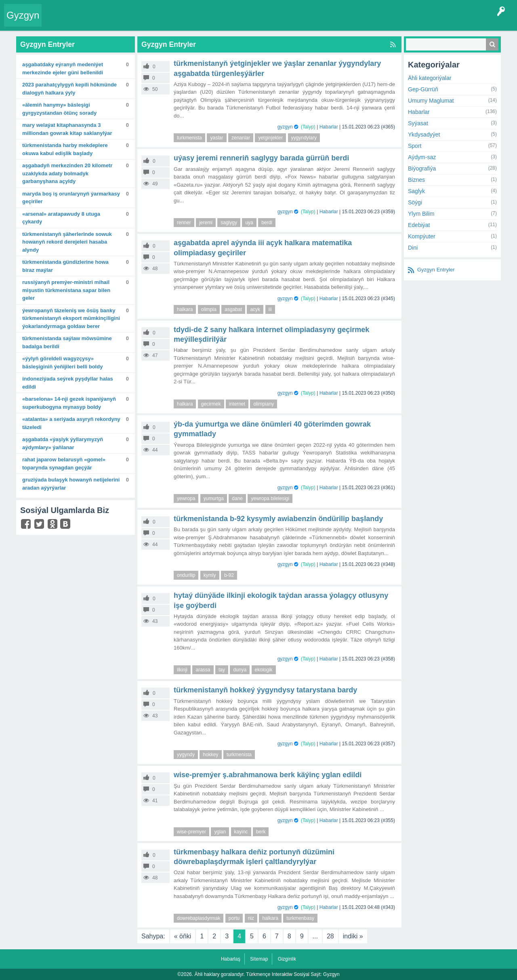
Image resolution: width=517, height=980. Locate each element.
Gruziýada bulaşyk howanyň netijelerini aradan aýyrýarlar (71, 484)
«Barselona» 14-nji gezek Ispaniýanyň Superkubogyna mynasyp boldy (69, 403)
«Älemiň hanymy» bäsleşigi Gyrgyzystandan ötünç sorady (59, 109)
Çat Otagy (288, 22)
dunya (240, 670)
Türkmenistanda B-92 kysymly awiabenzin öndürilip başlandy (278, 519)
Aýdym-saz (422, 157)
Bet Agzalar (231, 22)
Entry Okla (59, 22)
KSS (260, 22)
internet (237, 404)
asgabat (233, 309)
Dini (413, 248)
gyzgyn (285, 127)
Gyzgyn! (113, 22)
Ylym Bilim (421, 214)
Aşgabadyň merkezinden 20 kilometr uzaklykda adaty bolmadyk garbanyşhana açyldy (67, 173)
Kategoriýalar (170, 22)
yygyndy (186, 755)
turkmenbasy (300, 918)
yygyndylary (304, 138)
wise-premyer (191, 832)
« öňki (183, 936)
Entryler (88, 22)
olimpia (209, 309)
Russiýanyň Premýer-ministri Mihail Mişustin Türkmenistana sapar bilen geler (66, 290)
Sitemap (259, 959)
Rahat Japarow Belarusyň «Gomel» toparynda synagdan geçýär (64, 464)
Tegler (138, 22)
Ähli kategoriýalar (430, 78)
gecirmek (211, 404)
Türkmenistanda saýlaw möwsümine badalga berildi (67, 342)
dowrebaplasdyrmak (199, 918)
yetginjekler (270, 138)
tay (222, 670)
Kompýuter (422, 236)
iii (270, 309)
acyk (255, 309)
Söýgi (415, 202)
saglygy (229, 223)
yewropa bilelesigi (270, 498)
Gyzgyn (23, 15)
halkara (185, 309)
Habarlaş (231, 959)
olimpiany (264, 404)
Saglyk (416, 191)
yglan (220, 832)
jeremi (206, 223)
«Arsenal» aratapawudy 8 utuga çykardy (61, 218)
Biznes (416, 180)
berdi (267, 223)
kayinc (241, 832)
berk (261, 832)
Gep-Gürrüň (423, 89)
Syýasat (418, 123)
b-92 (229, 575)
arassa (203, 670)
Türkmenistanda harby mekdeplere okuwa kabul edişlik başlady (65, 149)
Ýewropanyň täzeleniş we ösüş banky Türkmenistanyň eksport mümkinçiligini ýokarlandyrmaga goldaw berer (71, 318)
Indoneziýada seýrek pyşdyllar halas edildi (68, 383)
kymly (210, 575)
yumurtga (214, 498)
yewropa (186, 498)
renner (184, 223)
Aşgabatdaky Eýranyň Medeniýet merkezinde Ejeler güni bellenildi (63, 68)
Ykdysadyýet (424, 135)
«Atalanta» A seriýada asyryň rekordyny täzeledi (71, 423)
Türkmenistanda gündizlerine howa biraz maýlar (65, 266)
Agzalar (201, 22)
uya (249, 223)
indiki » (353, 936)
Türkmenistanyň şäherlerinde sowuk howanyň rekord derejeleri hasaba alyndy (67, 242)
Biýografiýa (422, 168)
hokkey (210, 755)
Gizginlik (287, 959)
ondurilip (186, 575)
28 (330, 936)
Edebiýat (419, 225)
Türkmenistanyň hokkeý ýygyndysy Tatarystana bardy (265, 690)
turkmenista (189, 138)
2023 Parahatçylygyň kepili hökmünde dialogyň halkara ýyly (69, 89)
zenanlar (241, 138)
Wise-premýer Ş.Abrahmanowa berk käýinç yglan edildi (268, 775)
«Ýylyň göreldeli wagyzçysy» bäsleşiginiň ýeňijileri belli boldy (62, 363)
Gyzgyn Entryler (436, 270)
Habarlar (329, 127)
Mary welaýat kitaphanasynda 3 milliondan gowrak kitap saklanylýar (67, 129)
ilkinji (182, 670)
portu (234, 918)
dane (237, 498)
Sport (415, 146)
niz (251, 918)
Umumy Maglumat (431, 101)
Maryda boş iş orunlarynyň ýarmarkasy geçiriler (71, 198)
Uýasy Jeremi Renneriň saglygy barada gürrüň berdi (261, 158)
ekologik (264, 670)
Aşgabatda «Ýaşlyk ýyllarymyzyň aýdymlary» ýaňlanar (63, 443)
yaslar (216, 138)
